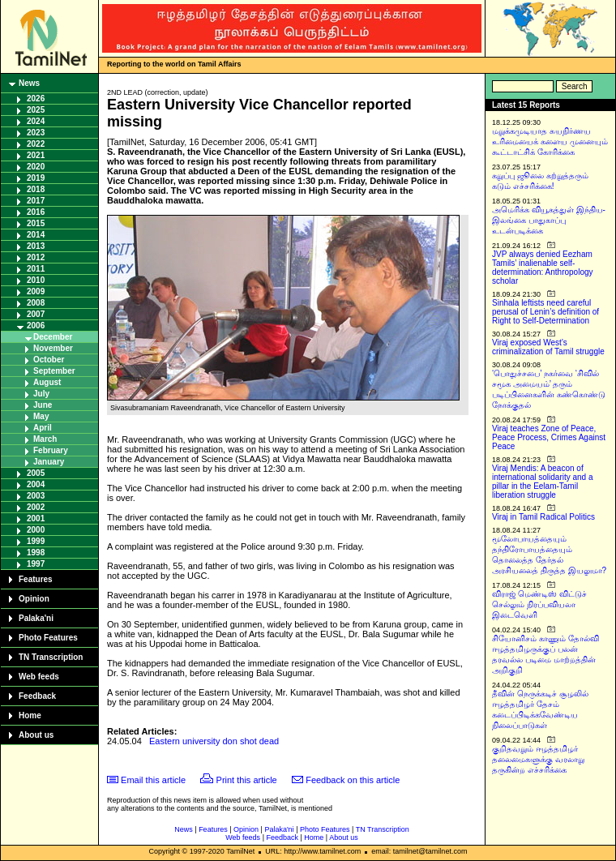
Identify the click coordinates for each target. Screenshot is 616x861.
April (43, 428)
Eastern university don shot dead (214, 741)
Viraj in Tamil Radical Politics (543, 517)
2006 (36, 326)
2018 (36, 189)
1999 (36, 541)
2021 (36, 155)
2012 (36, 257)
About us (36, 735)
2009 (36, 291)
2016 (36, 212)
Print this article (247, 780)
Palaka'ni (36, 618)
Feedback (37, 696)
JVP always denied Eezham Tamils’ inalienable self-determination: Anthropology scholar (543, 268)
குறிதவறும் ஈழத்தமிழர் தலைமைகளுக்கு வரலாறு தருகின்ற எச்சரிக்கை (538, 759)
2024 (36, 121)
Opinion (34, 599)
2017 (36, 201)
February (51, 450)
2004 (36, 484)
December (53, 337)
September (54, 371)
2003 (36, 496)
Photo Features (48, 638)
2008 (36, 303)
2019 (36, 178)
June (43, 405)
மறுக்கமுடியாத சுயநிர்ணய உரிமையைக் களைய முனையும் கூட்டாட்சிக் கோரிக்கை (550, 141)
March (45, 439)
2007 (36, 314)
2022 (36, 144)
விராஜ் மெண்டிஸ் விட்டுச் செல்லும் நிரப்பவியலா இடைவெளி (539, 604)
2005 (36, 473)
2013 (36, 246)
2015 (36, 223)
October (49, 360)
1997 (36, 564)
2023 (36, 133)
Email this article (153, 780)
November (53, 348)
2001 (36, 518)
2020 (36, 167)
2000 (36, 530)
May (41, 416)
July (41, 394)
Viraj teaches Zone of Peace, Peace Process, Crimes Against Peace (549, 437)
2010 (36, 280)
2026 (36, 99)
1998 (36, 553)
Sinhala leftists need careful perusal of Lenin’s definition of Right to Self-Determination (545, 312)
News (29, 83)
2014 (36, 235)
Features (36, 579)
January (49, 462)
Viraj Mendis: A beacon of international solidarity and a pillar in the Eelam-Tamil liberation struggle (543, 482)
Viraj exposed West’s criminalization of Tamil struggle (548, 347)
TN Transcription (51, 657)
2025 (36, 110)
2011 (36, 269)
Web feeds (39, 677)
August (47, 382)
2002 (36, 507)
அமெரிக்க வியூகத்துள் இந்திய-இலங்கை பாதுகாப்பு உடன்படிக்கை (549, 220)
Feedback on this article (353, 780)
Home (30, 715)
